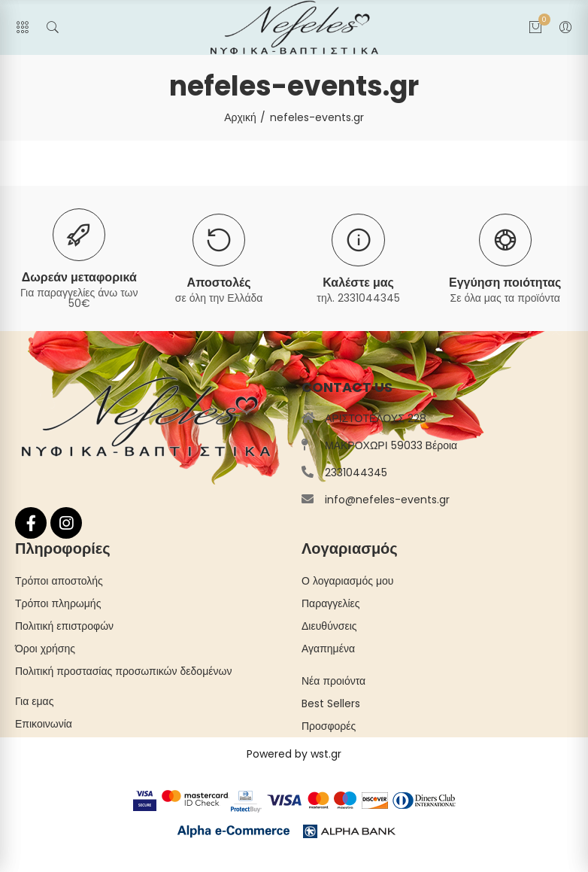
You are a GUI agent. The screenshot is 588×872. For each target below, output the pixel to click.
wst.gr (326, 754)
